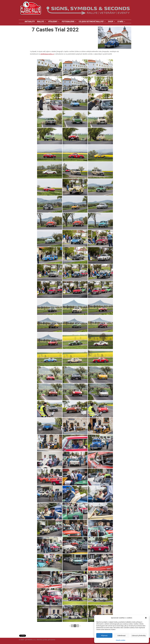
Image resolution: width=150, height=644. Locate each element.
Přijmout (104, 635)
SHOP (111, 22)
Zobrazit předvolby (139, 635)
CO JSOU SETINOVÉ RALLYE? (91, 22)
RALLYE (40, 22)
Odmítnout (121, 635)
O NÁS (120, 22)
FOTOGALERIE (68, 22)
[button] (146, 618)
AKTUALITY (30, 22)
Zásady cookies (121, 640)
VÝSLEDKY (53, 22)
